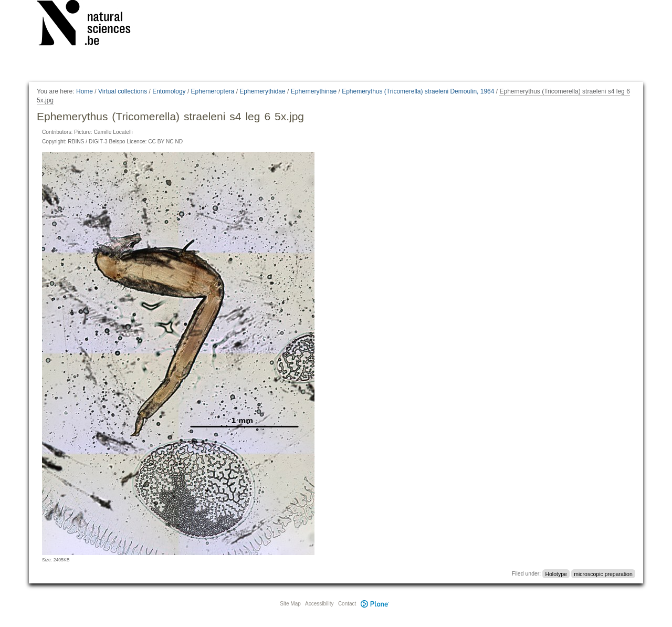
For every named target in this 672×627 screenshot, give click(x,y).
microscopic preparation (603, 573)
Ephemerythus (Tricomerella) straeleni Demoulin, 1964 (418, 91)
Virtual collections (123, 91)
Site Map (290, 604)
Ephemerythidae (262, 91)
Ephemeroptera (213, 91)
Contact (347, 604)
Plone (375, 604)
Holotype (556, 573)
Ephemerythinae (314, 91)
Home (85, 91)
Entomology (169, 91)
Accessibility (319, 604)
